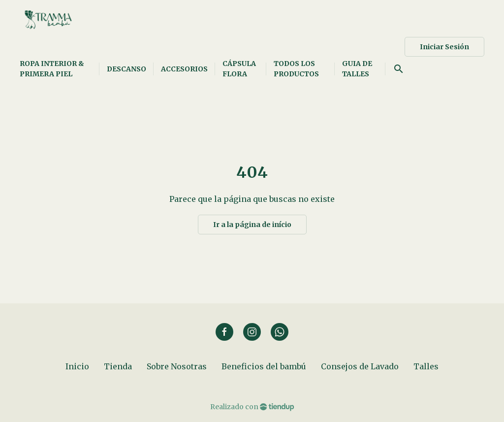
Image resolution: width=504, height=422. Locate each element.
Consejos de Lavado (360, 366)
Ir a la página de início (252, 225)
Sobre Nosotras (177, 366)
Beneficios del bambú (264, 366)
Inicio (77, 366)
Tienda (118, 366)
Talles (426, 366)
